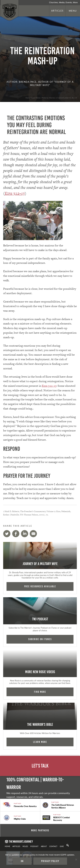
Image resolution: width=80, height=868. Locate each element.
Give (62, 846)
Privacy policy (50, 861)
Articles (57, 11)
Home (7, 846)
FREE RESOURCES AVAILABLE (40, 586)
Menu (73, 11)
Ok (22, 861)
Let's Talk (40, 766)
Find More (40, 692)
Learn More (40, 742)
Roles (25, 846)
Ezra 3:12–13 (15, 193)
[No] (76, 859)
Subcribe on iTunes (40, 639)
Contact (53, 846)
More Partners (40, 830)
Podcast (34, 846)
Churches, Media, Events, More (63, 2)
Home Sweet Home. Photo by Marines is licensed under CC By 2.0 (51, 98)
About (44, 846)
